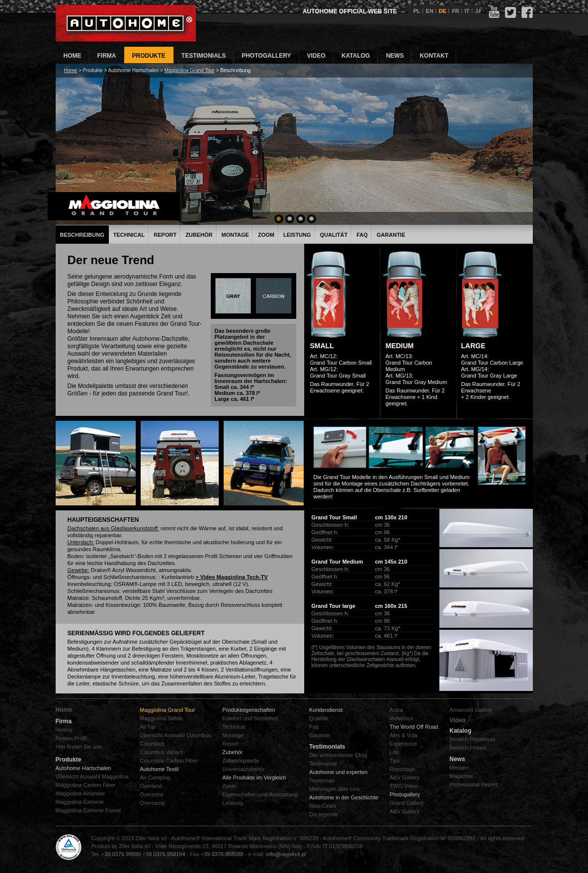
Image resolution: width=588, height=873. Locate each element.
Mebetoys (402, 718)
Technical (129, 235)
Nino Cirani (323, 806)
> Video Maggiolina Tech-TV (231, 577)
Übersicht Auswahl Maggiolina (92, 776)
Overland (151, 786)
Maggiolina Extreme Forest (88, 810)
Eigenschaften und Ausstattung (260, 794)
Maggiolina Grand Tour (190, 70)
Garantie (391, 235)
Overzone (152, 794)
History (64, 730)
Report (165, 235)
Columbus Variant (161, 752)
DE (443, 11)
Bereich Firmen (468, 748)
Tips (395, 761)
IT (467, 11)
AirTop (147, 727)
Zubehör (199, 235)
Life (394, 752)
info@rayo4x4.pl (286, 854)
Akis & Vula (404, 735)
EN (430, 11)
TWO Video (404, 786)
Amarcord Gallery (471, 710)
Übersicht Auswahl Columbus (175, 735)
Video (457, 720)
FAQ (362, 235)
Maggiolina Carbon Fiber (85, 785)
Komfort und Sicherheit (250, 718)
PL (417, 11)
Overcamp (152, 803)
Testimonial (323, 764)
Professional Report (473, 784)
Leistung (297, 235)
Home (71, 70)
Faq (314, 727)
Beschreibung (82, 235)
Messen (459, 768)
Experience (403, 744)
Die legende (324, 814)
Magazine (461, 776)
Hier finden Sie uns (79, 747)
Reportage (402, 769)
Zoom (266, 235)
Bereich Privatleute (472, 739)
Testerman (322, 780)
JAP (480, 11)
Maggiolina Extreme (80, 802)
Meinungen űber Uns (335, 789)
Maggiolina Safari (161, 718)
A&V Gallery (405, 777)
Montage (235, 235)
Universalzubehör (244, 769)
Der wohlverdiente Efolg (338, 755)
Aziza (396, 710)
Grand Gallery (407, 803)
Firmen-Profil (71, 738)
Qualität (334, 235)
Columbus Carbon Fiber (169, 761)
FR (456, 11)
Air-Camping (155, 777)
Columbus (152, 744)
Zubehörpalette (241, 761)
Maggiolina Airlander (81, 793)
